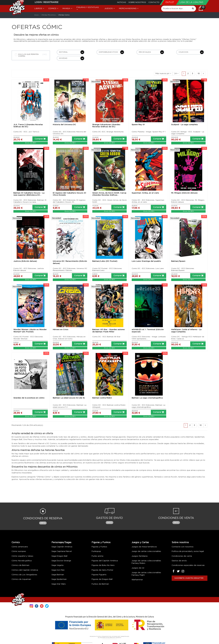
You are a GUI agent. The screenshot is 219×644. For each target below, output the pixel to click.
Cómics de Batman (20, 565)
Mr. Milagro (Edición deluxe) (184, 193)
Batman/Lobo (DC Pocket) (105, 261)
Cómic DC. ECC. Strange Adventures (108, 132)
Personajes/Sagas (61, 542)
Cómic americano (20, 547)
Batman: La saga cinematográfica (147, 398)
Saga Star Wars (59, 584)
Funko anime (97, 556)
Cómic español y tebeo (22, 556)
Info (43, 523)
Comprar (40, 139)
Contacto (154, 2)
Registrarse (51, 2)
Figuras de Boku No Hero (103, 565)
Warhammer (137, 580)
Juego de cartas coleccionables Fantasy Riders (146, 562)
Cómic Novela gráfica (22, 561)
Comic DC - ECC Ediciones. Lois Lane (148, 268)
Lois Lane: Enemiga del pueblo (146, 261)
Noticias (122, 2)
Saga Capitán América (62, 547)
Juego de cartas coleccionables (146, 551)
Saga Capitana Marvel (62, 551)
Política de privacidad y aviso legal (188, 551)
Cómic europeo (19, 551)
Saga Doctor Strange (61, 561)
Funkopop (96, 551)
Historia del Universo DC (64, 125)
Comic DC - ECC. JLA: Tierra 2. (26, 132)
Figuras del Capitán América (105, 561)
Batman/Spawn (178, 261)
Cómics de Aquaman (21, 579)
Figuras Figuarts (99, 575)
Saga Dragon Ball (59, 556)
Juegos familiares (140, 556)
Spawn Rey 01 (138, 125)
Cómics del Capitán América (25, 570)
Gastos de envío (179, 561)
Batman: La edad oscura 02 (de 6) (69, 398)
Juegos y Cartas (140, 542)
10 (199, 74)
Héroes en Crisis (61, 330)
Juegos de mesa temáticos (144, 547)
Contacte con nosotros (183, 547)
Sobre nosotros (138, 2)
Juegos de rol (138, 568)
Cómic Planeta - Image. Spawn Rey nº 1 (149, 132)
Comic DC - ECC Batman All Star (106, 337)
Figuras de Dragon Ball (102, 579)
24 (176, 74)
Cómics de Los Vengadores (24, 575)
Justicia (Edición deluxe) (25, 261)
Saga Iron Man (58, 570)
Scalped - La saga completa (184, 125)
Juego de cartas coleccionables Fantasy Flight (146, 574)
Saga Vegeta (57, 565)
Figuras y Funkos (101, 542)
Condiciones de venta (182, 556)
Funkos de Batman (100, 584)
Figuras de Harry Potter (102, 570)
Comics (16, 542)
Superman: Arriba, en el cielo (145, 193)
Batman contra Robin (102, 398)
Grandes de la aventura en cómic (29, 398)
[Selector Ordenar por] (163, 74)
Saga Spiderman (59, 579)
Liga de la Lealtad (191, 2)
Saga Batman (58, 575)
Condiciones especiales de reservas (188, 565)
